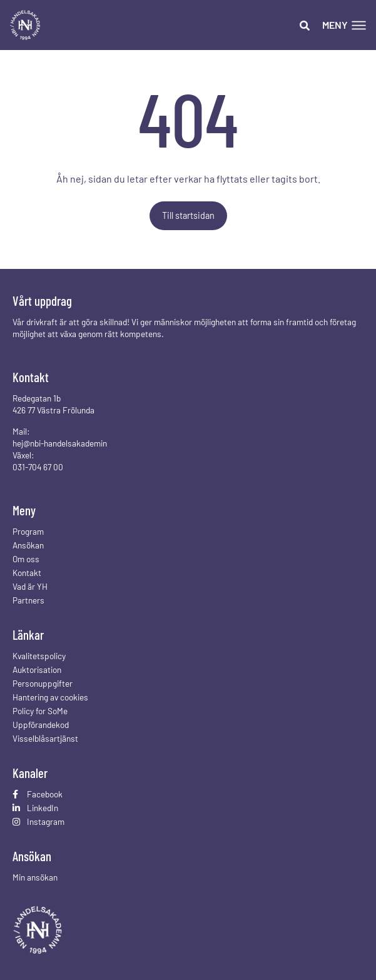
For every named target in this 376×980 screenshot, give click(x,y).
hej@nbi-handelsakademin (60, 443)
